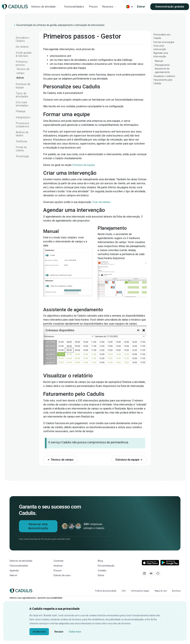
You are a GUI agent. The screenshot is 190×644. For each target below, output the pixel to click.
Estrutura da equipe (84, 165)
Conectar (59, 561)
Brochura (176, 591)
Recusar (59, 632)
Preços (93, 7)
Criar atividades (102, 202)
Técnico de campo (23, 71)
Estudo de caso (62, 575)
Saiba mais (75, 632)
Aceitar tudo (39, 632)
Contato (102, 570)
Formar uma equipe (164, 42)
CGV (124, 591)
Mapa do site (161, 591)
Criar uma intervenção (160, 48)
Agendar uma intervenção (161, 55)
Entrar (141, 7)
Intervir (13, 575)
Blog (100, 561)
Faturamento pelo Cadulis (163, 82)
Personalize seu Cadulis (162, 36)
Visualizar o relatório (164, 76)
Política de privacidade (106, 591)
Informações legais (140, 591)
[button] (45, 7)
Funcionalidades (74, 7)
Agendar (14, 570)
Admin (20, 78)
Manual (159, 61)
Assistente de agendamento (162, 70)
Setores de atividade (21, 561)
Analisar (58, 566)
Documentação (106, 566)
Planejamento (162, 65)
